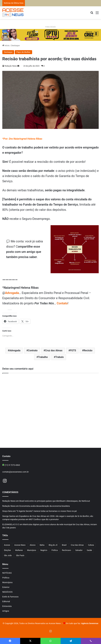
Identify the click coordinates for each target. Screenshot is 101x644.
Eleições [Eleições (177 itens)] (7, 550)
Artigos (6, 611)
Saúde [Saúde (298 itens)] (89, 550)
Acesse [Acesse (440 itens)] (7, 545)
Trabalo (59, 357)
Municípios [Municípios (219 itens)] (32, 550)
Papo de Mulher (23, 52)
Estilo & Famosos (10, 597)
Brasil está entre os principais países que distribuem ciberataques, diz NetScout (55, 501)
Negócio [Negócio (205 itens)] (44, 550)
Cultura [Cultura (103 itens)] (91, 545)
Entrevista (7, 606)
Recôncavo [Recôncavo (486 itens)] (66, 550)
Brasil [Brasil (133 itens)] (64, 545)
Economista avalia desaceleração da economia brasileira (45, 506)
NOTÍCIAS (7, 573)
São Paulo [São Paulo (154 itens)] (20, 555)
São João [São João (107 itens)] (8, 555)
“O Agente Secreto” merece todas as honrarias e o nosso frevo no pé (47, 511)
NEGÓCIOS (7, 592)
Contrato (33, 350)
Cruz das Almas (54, 350)
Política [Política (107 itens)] (55, 550)
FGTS (73, 350)
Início (6, 45)
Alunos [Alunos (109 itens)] (33, 545)
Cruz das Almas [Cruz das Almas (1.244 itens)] (77, 545)
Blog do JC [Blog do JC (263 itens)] (53, 545)
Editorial (6, 601)
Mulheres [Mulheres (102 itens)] (19, 550)
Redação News (11, 66)
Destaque (15, 45)
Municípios (7, 582)
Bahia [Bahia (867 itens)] (42, 545)
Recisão (88, 350)
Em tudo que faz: (82, 623)
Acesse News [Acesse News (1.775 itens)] (20, 545)
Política (6, 578)
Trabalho (43, 357)
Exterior (6, 587)
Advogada (12, 293)
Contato (62, 303)
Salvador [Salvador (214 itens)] (79, 550)
